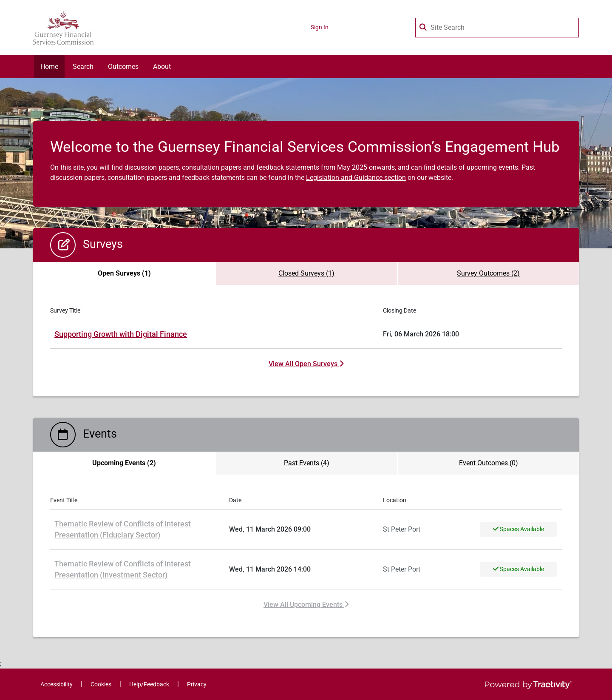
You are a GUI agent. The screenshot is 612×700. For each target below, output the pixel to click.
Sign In (320, 27)
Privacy (197, 684)
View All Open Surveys (306, 364)
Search (83, 67)
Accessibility (57, 684)
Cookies (101, 684)
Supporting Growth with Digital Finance (121, 334)
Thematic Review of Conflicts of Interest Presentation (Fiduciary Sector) (123, 529)
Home (49, 67)
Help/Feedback (149, 684)
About (162, 67)
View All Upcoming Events (306, 605)
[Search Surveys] (424, 26)
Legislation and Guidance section (356, 178)
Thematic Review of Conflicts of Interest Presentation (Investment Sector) (123, 569)
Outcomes (123, 67)
